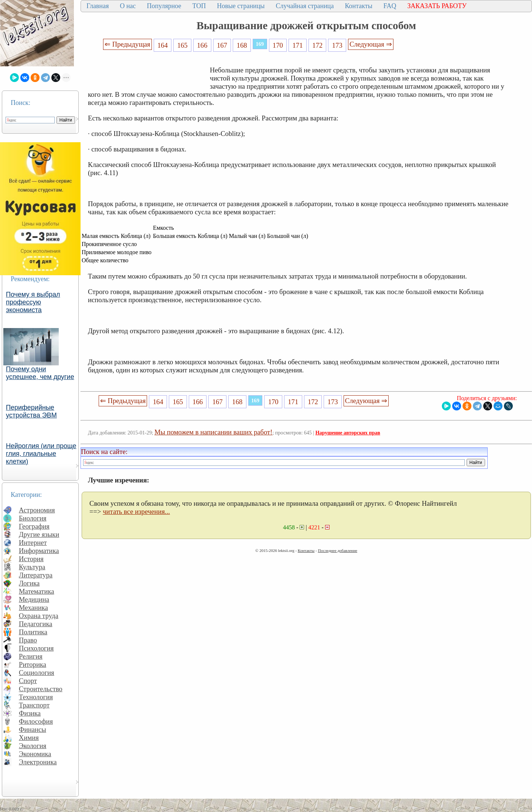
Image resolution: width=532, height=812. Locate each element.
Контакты (358, 6)
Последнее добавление (337, 550)
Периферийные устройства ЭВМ (31, 411)
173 (337, 45)
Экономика (35, 754)
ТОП (199, 6)
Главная (98, 6)
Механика (33, 608)
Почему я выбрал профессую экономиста (33, 302)
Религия (31, 656)
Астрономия (37, 510)
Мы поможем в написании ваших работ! (213, 432)
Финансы (33, 729)
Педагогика (36, 624)
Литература (36, 575)
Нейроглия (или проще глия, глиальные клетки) (41, 454)
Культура (32, 567)
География (34, 526)
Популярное (164, 6)
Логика (29, 583)
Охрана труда (39, 616)
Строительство (41, 689)
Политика (33, 632)
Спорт (28, 681)
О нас (128, 6)
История (31, 559)
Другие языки (39, 534)
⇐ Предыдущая (127, 44)
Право (28, 640)
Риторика (33, 664)
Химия (29, 738)
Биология (33, 518)
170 (278, 45)
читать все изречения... (136, 511)
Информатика (39, 551)
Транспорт (34, 705)
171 (297, 45)
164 (163, 45)
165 (183, 45)
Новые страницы (241, 6)
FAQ (390, 6)
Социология (37, 673)
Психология (36, 648)
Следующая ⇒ (371, 44)
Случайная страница (305, 6)
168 (242, 45)
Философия (36, 721)
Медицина (34, 599)
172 (317, 45)
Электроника (38, 762)
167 (222, 45)
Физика (30, 713)
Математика (37, 591)
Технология (36, 697)
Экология (33, 746)
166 (202, 45)
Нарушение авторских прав (348, 433)
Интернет (33, 543)
